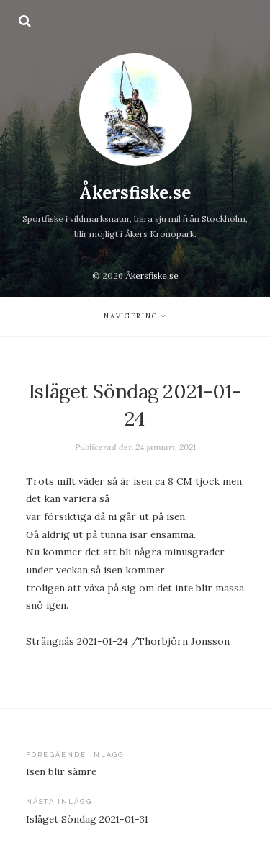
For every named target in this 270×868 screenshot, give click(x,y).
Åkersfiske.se (135, 193)
